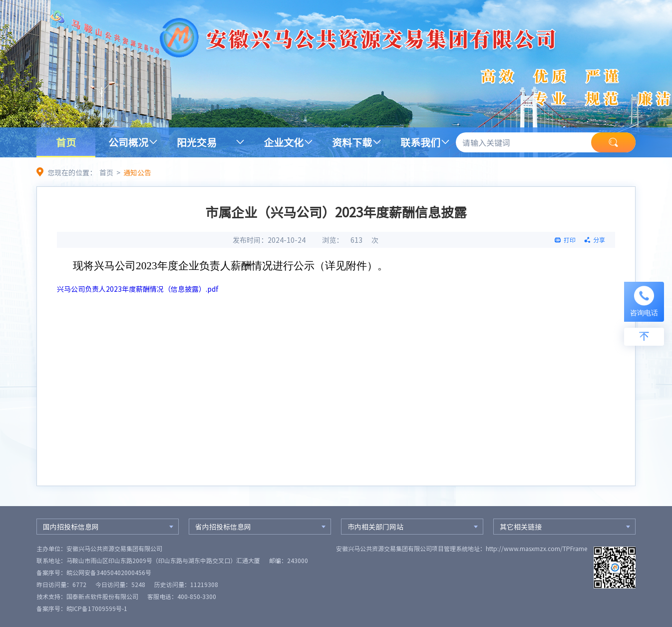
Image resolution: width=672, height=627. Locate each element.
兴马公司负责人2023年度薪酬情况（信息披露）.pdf (138, 289)
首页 (66, 142)
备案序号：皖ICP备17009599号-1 (82, 609)
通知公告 (137, 172)
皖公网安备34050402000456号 (109, 573)
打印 (570, 240)
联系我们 (420, 142)
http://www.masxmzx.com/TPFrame (536, 549)
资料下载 (352, 142)
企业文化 (284, 142)
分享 (599, 240)
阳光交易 (197, 142)
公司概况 (128, 142)
